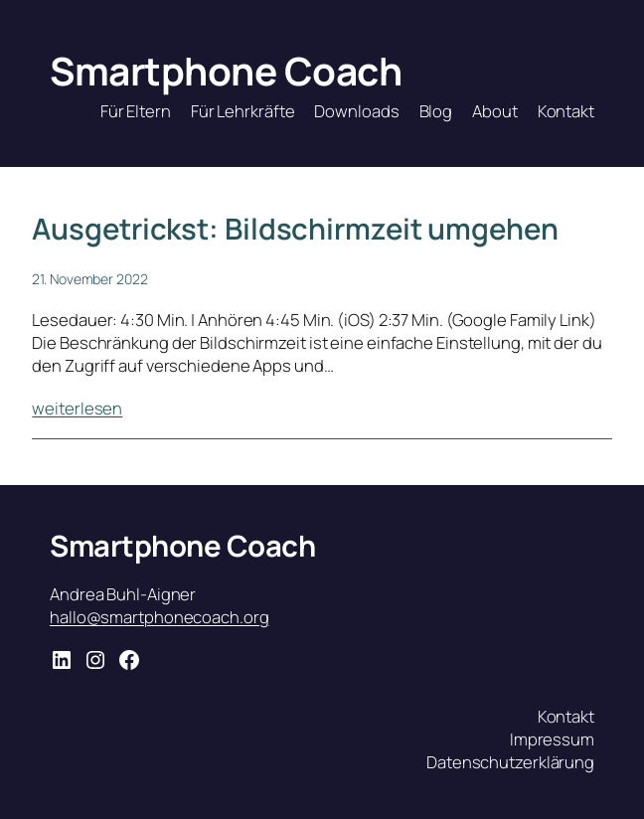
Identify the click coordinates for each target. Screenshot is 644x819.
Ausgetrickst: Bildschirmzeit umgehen (295, 229)
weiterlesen (77, 408)
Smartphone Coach (226, 71)
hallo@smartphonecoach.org (160, 617)
